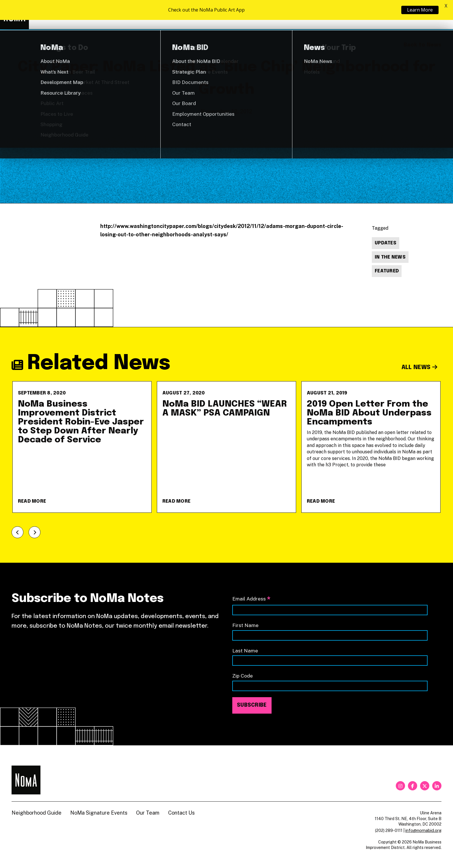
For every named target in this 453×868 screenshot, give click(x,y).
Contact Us (181, 813)
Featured (387, 271)
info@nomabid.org (423, 830)
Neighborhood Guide (374, 15)
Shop (418, 15)
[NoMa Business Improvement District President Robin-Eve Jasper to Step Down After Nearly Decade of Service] (82, 447)
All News (420, 367)
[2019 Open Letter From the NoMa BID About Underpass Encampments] (371, 447)
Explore (280, 15)
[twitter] (425, 786)
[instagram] (400, 786)
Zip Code (243, 676)
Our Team (148, 813)
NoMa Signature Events (99, 813)
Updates (386, 243)
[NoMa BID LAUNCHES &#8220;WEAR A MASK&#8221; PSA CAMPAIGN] (226, 447)
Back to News (423, 45)
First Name (245, 625)
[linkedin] (437, 786)
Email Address (251, 599)
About (323, 15)
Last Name (245, 651)
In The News (390, 257)
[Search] (439, 15)
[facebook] (413, 786)
